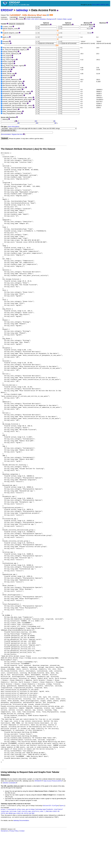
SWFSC (103, 5)
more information (13, 126)
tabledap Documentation (21, 820)
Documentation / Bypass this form (12, 134)
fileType (55, 806)
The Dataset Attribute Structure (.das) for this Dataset (28, 149)
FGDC (29, 19)
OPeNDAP (39, 781)
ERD (107, 5)
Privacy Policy (14, 831)
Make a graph (67, 19)
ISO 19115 (35, 19)
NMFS (98, 5)
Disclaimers (5, 831)
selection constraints (10, 783)
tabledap (22, 10)
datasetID (47, 806)
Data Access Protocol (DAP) (53, 781)
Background (52, 19)
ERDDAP (7, 10)
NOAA (94, 5)
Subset (60, 19)
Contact (22, 831)
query (62, 806)
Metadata (43, 19)
